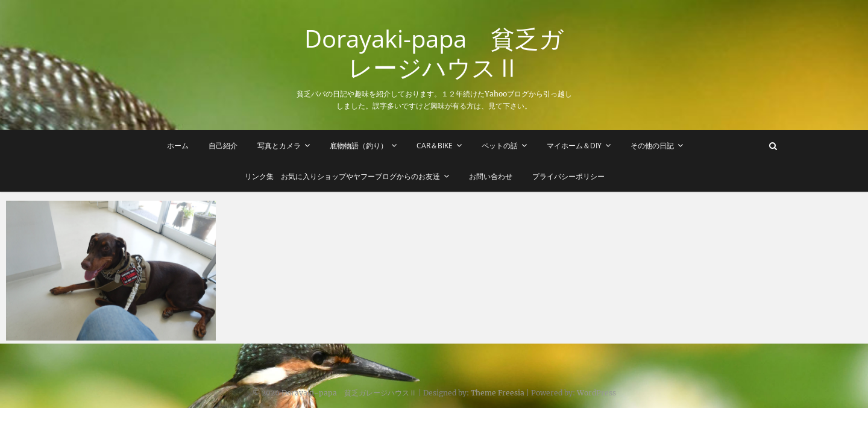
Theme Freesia (498, 393)
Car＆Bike (435, 146)
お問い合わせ (491, 176)
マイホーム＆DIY (574, 146)
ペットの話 (500, 146)
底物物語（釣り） (359, 146)
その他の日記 (652, 146)
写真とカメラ (279, 146)
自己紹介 (223, 146)
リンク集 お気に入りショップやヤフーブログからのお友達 (343, 176)
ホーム (178, 146)
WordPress (596, 393)
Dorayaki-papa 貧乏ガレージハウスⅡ (434, 53)
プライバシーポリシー (569, 176)
